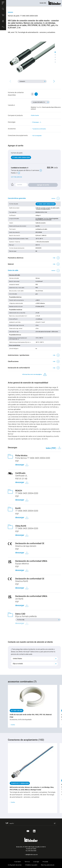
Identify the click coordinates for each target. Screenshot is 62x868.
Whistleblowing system (31, 865)
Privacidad (45, 862)
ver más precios (16, 177)
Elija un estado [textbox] (18, 664)
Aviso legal (36, 862)
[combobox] (34, 659)
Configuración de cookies (15, 865)
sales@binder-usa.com (32, 855)
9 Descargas (37, 122)
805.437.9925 (32, 849)
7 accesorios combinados (39, 129)
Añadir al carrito (35, 115)
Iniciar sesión (18, 862)
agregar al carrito (43, 185)
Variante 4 (11, 105)
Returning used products (48, 865)
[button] (3, 3)
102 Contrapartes (37, 136)
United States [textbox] (17, 659)
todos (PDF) (51, 448)
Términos (27, 862)
